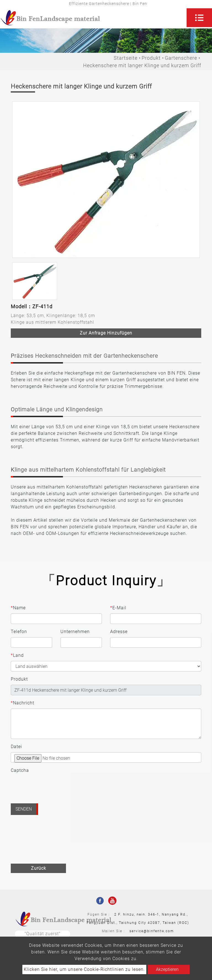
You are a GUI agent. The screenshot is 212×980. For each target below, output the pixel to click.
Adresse (119, 632)
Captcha (20, 770)
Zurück (39, 868)
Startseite (126, 58)
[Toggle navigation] (199, 18)
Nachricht (22, 703)
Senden (24, 809)
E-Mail (118, 608)
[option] (106, 180)
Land (17, 655)
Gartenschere (181, 58)
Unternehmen (75, 632)
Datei (16, 747)
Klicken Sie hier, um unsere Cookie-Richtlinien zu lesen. (84, 969)
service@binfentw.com (152, 931)
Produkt (151, 58)
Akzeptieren (167, 969)
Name (18, 608)
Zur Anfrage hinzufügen (106, 333)
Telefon (19, 632)
